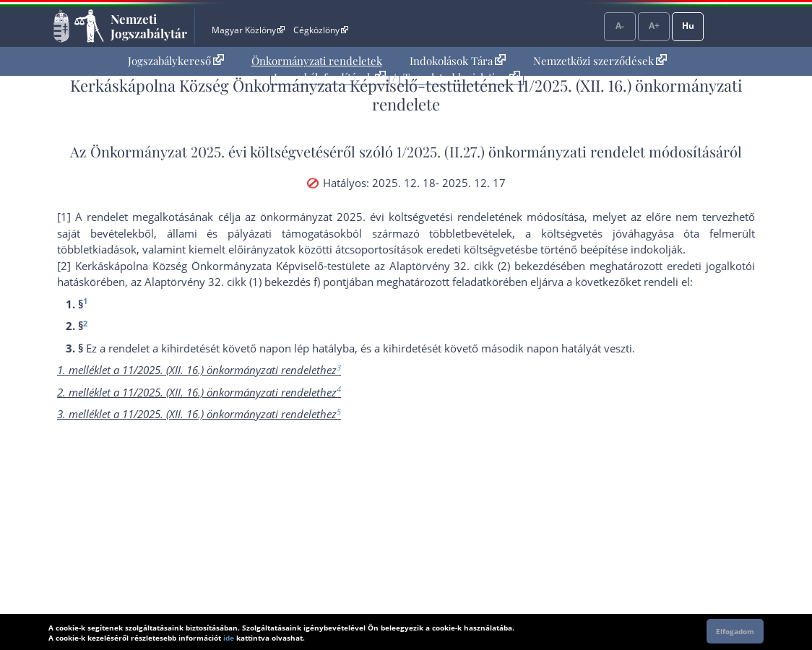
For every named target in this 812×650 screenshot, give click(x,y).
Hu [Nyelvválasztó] (688, 26)
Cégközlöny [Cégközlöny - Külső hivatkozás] (321, 30)
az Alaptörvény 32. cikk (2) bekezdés (468, 266)
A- (620, 26)
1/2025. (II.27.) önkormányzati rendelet (521, 151)
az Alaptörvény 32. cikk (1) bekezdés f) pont (238, 282)
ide (229, 638)
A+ (654, 26)
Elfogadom (735, 631)
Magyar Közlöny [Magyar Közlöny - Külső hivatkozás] (248, 30)
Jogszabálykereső (176, 61)
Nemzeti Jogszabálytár (149, 26)
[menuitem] (176, 61)
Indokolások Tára (458, 61)
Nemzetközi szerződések (600, 61)
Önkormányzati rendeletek (317, 61)
